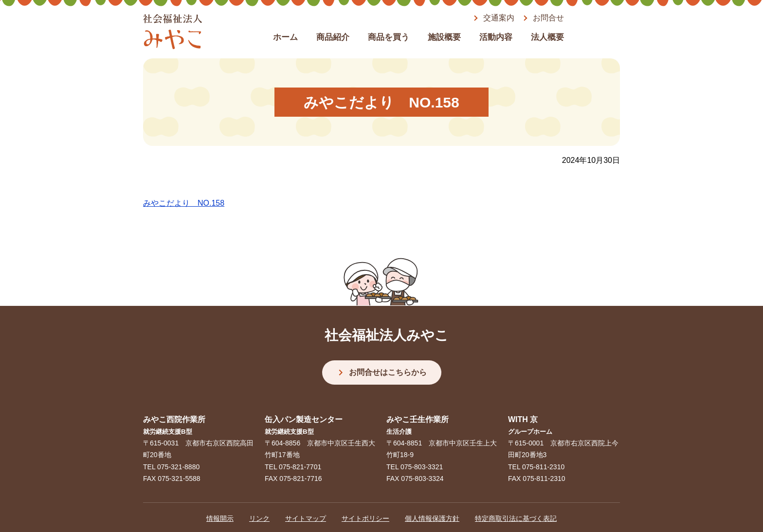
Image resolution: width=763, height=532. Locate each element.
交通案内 (499, 18)
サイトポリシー (365, 518)
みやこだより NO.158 (184, 203)
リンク (259, 518)
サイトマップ (306, 518)
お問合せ (548, 18)
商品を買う (389, 37)
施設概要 (444, 37)
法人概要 (547, 37)
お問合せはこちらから (388, 372)
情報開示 (220, 518)
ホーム (285, 37)
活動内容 (496, 37)
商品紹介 (333, 37)
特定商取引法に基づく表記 (516, 518)
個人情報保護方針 (432, 518)
